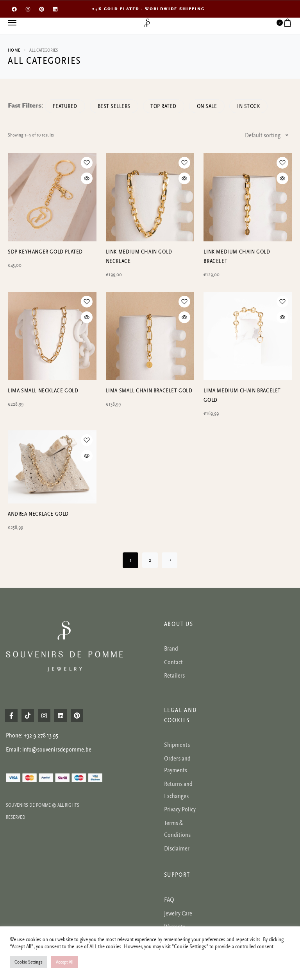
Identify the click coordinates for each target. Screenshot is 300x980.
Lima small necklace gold (43, 391)
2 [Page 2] (150, 560)
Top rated (166, 106)
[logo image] (147, 22)
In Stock (252, 106)
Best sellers (115, 106)
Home (14, 50)
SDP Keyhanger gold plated (45, 252)
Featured (65, 106)
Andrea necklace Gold (38, 514)
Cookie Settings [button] (29, 962)
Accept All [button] (65, 962)
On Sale (210, 106)
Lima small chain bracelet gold (149, 391)
